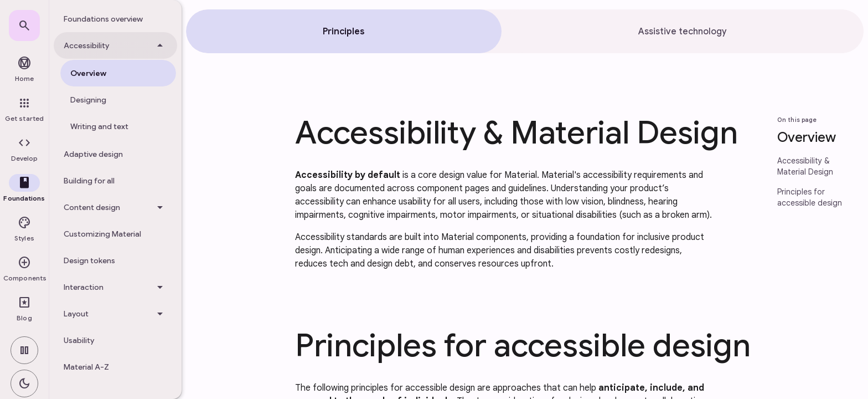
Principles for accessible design (810, 197)
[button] (24, 150)
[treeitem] (115, 19)
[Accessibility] (115, 45)
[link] (24, 25)
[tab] (344, 31)
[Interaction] (115, 287)
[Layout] (115, 314)
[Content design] (115, 207)
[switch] (24, 350)
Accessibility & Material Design (805, 166)
